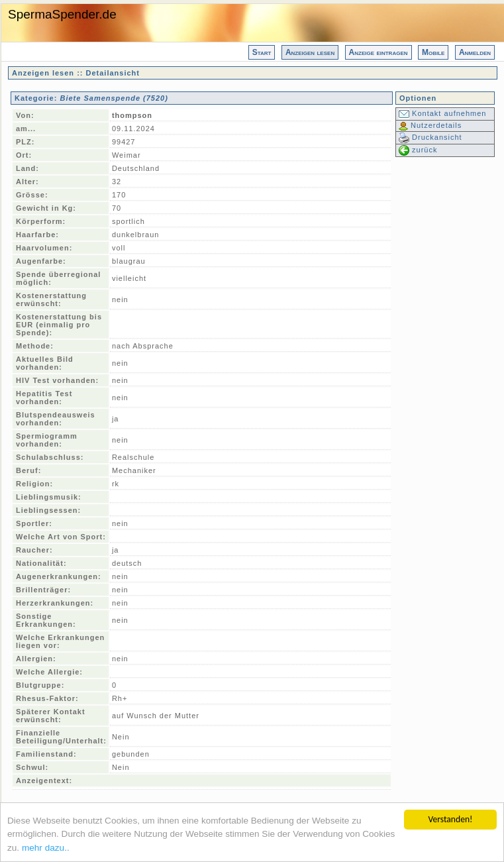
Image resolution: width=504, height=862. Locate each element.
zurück (418, 150)
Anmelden (475, 52)
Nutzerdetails (430, 125)
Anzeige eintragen (378, 52)
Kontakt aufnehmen (442, 113)
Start (262, 52)
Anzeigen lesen (310, 52)
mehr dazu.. (46, 848)
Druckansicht (430, 137)
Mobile (433, 52)
